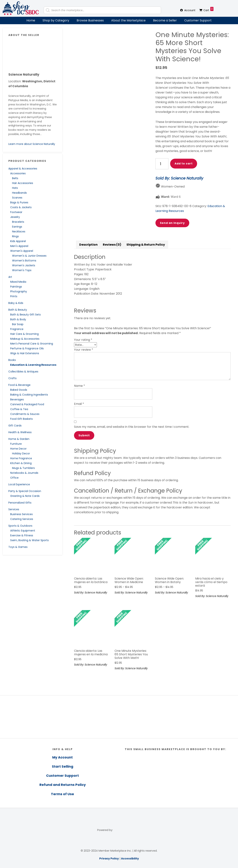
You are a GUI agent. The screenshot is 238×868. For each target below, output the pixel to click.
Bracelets (18, 222)
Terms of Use (62, 794)
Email (79, 404)
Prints (14, 296)
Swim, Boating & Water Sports (29, 540)
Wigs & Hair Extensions (25, 353)
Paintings (16, 287)
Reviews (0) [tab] (112, 245)
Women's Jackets (24, 265)
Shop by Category (56, 20)
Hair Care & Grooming (24, 334)
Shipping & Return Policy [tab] (146, 245)
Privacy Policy (109, 859)
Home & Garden (19, 439)
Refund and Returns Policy (63, 785)
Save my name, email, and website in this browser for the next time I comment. (132, 427)
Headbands (19, 193)
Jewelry (15, 217)
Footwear (16, 212)
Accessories (18, 173)
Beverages (17, 399)
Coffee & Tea (19, 409)
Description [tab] (88, 245)
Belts (15, 178)
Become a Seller (165, 20)
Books (12, 360)
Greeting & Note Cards (25, 496)
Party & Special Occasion (25, 491)
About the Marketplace (128, 20)
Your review (84, 350)
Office (14, 478)
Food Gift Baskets (21, 419)
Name (79, 386)
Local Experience (19, 484)
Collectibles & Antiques (23, 372)
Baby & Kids (16, 303)
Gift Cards (15, 426)
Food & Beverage (19, 385)
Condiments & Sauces (25, 414)
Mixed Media (18, 282)
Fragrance (17, 329)
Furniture (16, 444)
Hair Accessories (23, 183)
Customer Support (198, 20)
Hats (15, 188)
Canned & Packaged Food (27, 404)
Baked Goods (19, 390)
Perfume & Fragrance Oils (27, 348)
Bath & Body (18, 319)
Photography (19, 291)
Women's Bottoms (24, 261)
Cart (208, 9)
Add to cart (184, 164)
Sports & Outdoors (20, 526)
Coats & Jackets (21, 207)
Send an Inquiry (172, 223)
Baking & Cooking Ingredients (29, 395)
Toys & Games (18, 547)
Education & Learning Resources (33, 365)
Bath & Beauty (18, 310)
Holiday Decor (21, 453)
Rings (15, 236)
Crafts (12, 378)
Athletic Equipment (23, 531)
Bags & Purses (19, 202)
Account (190, 10)
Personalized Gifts (20, 503)
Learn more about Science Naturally (32, 144)
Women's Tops (22, 270)
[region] (119, 717)
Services (14, 509)
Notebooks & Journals (24, 473)
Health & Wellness (20, 432)
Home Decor (18, 449)
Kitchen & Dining (21, 463)
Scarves (17, 198)
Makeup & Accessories (25, 339)
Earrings (17, 227)
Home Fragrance (21, 458)
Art (10, 277)
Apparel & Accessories (23, 169)
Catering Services (22, 519)
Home (31, 20)
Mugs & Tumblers (23, 468)
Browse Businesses (90, 20)
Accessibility (130, 859)
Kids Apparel (18, 241)
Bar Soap (18, 324)
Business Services (21, 514)
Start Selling (63, 766)
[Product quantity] (162, 164)
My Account (62, 757)
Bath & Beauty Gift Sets (25, 315)
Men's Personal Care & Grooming (32, 344)
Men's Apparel (19, 246)
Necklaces (19, 231)
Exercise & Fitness (22, 535)
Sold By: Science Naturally (179, 178)
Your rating (83, 340)
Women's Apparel (22, 251)
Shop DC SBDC (20, 8)
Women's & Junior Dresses (29, 256)
